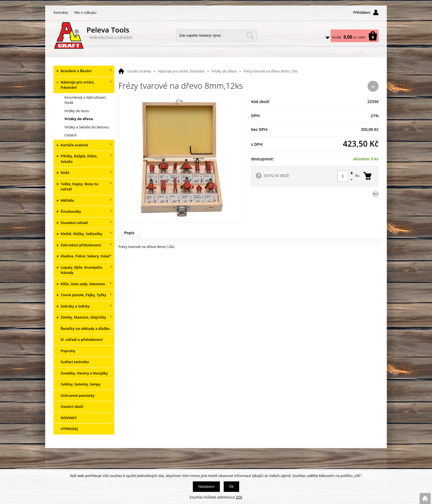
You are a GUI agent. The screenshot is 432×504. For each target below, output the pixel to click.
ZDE (239, 497)
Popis (129, 233)
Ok (232, 487)
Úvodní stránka (139, 71)
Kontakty (61, 12)
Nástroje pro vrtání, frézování (181, 71)
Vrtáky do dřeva (224, 71)
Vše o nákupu (85, 12)
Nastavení (206, 487)
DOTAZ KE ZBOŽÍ (276, 176)
